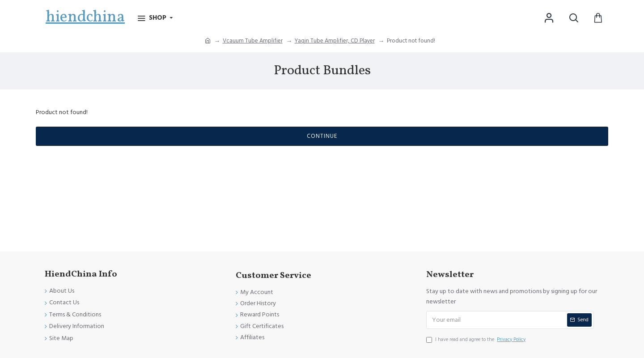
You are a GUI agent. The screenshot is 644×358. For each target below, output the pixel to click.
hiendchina (85, 17)
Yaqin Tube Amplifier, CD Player (335, 41)
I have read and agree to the (477, 340)
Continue (322, 136)
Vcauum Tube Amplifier (253, 41)
